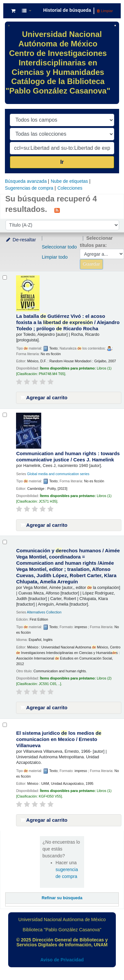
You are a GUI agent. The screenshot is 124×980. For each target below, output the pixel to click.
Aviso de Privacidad (62, 960)
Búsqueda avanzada (26, 181)
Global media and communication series (58, 474)
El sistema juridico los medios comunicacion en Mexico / (59, 739)
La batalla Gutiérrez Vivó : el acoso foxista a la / (68, 322)
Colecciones (70, 188)
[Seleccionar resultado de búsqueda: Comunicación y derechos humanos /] (5, 542)
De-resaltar (21, 240)
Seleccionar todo (59, 247)
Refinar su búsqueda (62, 898)
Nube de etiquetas (69, 181)
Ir (62, 162)
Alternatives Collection (44, 612)
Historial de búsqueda (67, 10)
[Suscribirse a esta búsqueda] (57, 210)
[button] (13, 11)
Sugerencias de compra (29, 188)
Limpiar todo (55, 257)
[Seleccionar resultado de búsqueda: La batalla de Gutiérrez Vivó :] (5, 277)
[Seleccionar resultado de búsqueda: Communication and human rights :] (5, 415)
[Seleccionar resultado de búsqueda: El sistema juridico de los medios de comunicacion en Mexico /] (5, 725)
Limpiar (105, 11)
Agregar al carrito (44, 397)
